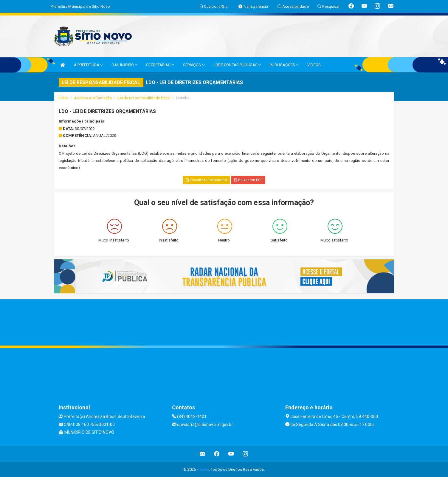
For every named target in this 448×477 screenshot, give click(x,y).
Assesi (203, 469)
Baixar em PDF (248, 180)
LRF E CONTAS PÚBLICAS (237, 65)
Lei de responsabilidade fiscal (144, 98)
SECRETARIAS (160, 65)
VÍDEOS (314, 65)
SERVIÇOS (194, 65)
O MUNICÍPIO (124, 65)
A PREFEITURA (88, 65)
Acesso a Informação (93, 98)
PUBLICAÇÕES (284, 65)
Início (63, 98)
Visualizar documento (206, 180)
